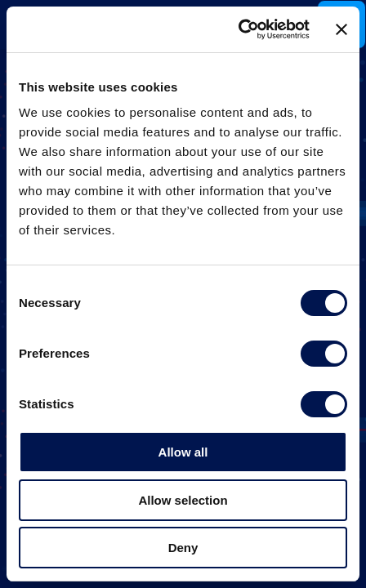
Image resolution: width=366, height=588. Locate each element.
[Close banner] (341, 29)
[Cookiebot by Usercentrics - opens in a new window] (238, 29)
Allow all (183, 452)
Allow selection (183, 500)
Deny (183, 548)
